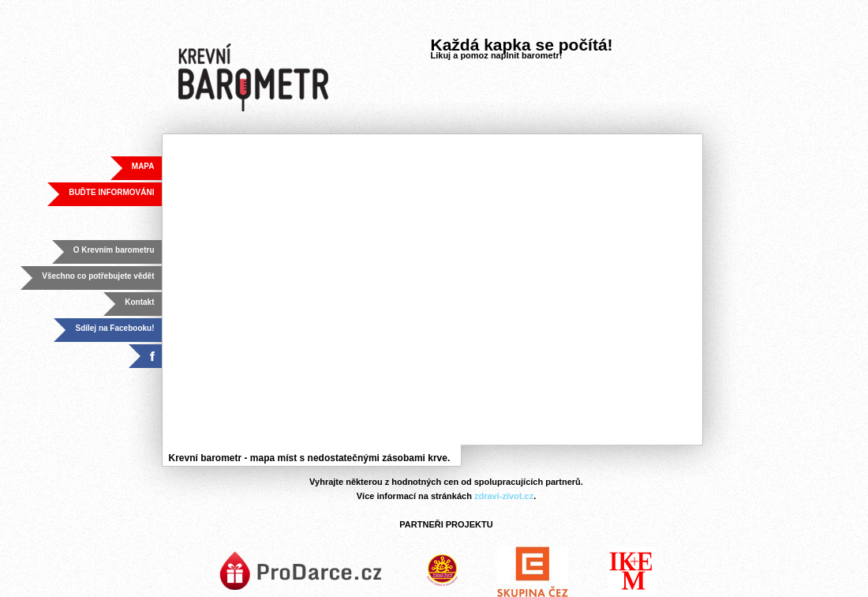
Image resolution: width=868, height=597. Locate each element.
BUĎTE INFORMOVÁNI (111, 192)
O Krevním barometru (114, 250)
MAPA (143, 166)
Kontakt (139, 302)
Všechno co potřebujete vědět (98, 276)
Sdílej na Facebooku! (114, 328)
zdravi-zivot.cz (504, 496)
